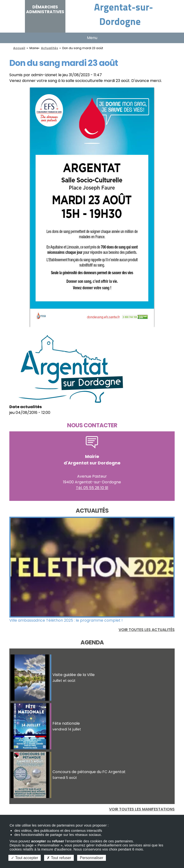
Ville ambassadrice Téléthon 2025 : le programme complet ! (66, 620)
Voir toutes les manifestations (142, 809)
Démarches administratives (45, 9)
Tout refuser (59, 858)
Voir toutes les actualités (147, 630)
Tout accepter (25, 858)
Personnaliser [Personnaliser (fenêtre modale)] (92, 858)
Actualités (49, 48)
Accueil (19, 48)
